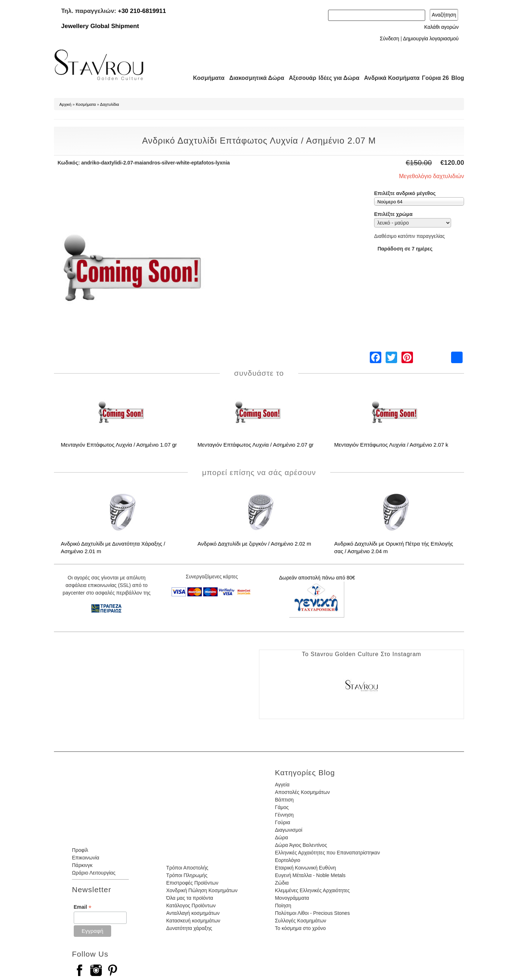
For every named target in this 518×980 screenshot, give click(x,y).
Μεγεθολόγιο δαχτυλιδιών (431, 176)
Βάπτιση (284, 800)
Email (83, 907)
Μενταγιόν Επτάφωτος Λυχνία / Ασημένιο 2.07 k (391, 445)
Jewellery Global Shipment (100, 26)
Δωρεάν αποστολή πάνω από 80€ (317, 578)
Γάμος (282, 807)
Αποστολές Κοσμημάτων (302, 792)
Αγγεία (282, 785)
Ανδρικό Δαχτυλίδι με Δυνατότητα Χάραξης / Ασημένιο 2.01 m (113, 547)
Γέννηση (284, 815)
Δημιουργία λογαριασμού (431, 39)
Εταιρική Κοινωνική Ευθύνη (305, 868)
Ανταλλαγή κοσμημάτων (193, 913)
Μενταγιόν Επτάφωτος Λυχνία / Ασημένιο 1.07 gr (119, 445)
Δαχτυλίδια (110, 104)
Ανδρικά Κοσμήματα (388, 78)
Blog (458, 78)
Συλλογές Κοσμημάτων (301, 921)
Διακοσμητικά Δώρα (253, 78)
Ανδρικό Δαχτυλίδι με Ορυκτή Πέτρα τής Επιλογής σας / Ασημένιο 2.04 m (394, 547)
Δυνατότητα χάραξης (189, 928)
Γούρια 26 (434, 78)
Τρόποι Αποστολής (187, 868)
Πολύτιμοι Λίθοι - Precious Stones (312, 913)
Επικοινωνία (86, 858)
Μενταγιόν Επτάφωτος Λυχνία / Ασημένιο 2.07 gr (256, 445)
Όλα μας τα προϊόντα (190, 898)
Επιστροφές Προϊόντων (192, 883)
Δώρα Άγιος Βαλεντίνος (301, 845)
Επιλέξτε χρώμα (393, 214)
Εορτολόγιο (287, 860)
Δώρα (281, 837)
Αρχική (65, 104)
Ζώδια (282, 883)
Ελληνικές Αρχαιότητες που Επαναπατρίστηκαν (327, 853)
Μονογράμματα (292, 898)
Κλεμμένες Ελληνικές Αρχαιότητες (312, 890)
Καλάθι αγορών (441, 27)
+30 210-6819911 (142, 11)
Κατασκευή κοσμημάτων (193, 921)
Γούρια (282, 822)
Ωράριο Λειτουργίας (94, 873)
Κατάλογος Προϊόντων (191, 906)
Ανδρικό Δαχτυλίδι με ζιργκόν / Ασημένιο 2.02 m (254, 544)
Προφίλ (80, 850)
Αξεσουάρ (299, 78)
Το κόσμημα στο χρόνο (300, 928)
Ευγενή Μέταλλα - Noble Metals (310, 875)
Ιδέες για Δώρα (337, 78)
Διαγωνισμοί (288, 830)
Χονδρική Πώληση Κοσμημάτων (202, 890)
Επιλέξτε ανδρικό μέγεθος (405, 193)
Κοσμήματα (206, 78)
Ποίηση (283, 906)
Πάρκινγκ (82, 865)
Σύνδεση (390, 39)
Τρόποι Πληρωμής (187, 875)
